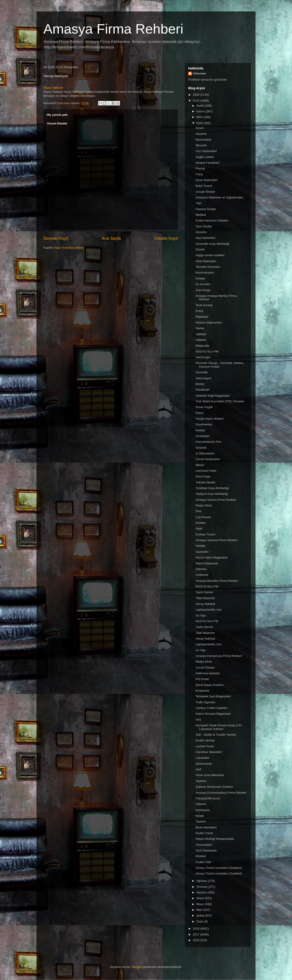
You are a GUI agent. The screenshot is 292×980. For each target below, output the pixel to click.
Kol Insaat (202, 679)
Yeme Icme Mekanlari (210, 775)
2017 (197, 934)
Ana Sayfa (111, 238)
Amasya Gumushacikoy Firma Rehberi (221, 793)
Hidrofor (201, 804)
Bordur (200, 384)
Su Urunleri (203, 284)
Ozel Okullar (204, 226)
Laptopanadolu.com (209, 610)
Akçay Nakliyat (53, 88)
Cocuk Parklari (205, 668)
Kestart (200, 430)
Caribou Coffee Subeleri (211, 708)
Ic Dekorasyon (205, 453)
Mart (200, 910)
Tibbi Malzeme (205, 598)
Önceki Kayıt (166, 238)
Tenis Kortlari (204, 305)
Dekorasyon (203, 378)
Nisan (201, 904)
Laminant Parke (206, 471)
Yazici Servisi (204, 592)
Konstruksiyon (205, 273)
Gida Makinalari (206, 261)
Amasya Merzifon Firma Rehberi (217, 581)
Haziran (202, 892)
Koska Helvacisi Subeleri (212, 220)
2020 (197, 95)
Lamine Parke (205, 746)
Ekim (200, 117)
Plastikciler (203, 390)
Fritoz (199, 174)
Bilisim (200, 465)
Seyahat (201, 134)
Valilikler (201, 334)
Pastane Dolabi (206, 209)
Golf (198, 769)
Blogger (137, 967)
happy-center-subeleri (210, 255)
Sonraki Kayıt (56, 238)
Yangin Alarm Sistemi (210, 419)
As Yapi (201, 615)
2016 (197, 940)
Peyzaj (200, 168)
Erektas (201, 523)
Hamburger (203, 357)
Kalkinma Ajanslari (208, 673)
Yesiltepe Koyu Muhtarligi (212, 488)
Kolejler (200, 278)
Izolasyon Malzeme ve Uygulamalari (219, 197)
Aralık (201, 106)
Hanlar (200, 328)
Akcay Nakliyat (205, 604)
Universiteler (204, 845)
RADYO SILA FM (207, 352)
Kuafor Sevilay (205, 740)
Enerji (199, 311)
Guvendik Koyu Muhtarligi (212, 244)
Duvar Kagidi (204, 407)
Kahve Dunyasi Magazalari (213, 714)
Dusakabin (202, 436)
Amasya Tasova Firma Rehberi (216, 500)
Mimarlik (201, 145)
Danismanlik (204, 764)
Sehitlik (200, 546)
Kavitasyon (203, 810)
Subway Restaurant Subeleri (214, 787)
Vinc (198, 720)
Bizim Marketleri (206, 827)
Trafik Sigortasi (205, 702)
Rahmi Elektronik (207, 563)
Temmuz (202, 887)
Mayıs (201, 898)
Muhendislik (203, 140)
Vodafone (202, 575)
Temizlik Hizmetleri (208, 267)
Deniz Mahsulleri (206, 180)
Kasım (201, 111)
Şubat (201, 915)
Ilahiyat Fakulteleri (207, 163)
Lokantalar (202, 758)
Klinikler (201, 856)
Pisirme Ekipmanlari (209, 323)
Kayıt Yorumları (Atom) (69, 248)
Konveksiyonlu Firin (208, 442)
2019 (197, 101)
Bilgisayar (202, 317)
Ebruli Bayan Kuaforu (210, 685)
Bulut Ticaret (204, 186)
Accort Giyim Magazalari (212, 557)
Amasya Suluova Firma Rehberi (216, 540)
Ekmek (200, 249)
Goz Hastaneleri (206, 151)
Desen (200, 128)
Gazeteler (202, 552)
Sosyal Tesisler (205, 192)
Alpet (199, 528)
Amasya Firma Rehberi (113, 29)
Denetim (201, 232)
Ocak (200, 921)
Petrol (199, 413)
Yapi (198, 203)
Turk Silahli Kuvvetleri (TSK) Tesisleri (220, 401)
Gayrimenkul (204, 424)
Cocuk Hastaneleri (208, 459)
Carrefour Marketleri (209, 752)
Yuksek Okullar (205, 482)
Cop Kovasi (203, 517)
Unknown (199, 73)
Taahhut (201, 781)
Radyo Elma (204, 505)
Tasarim (201, 821)
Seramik (201, 448)
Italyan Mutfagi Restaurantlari (215, 839)
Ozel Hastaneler (206, 850)
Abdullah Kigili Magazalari (212, 396)
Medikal (201, 215)
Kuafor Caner (204, 833)
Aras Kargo (203, 290)
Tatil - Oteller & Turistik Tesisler (216, 735)
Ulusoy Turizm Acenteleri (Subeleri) (219, 868)
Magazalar (202, 346)
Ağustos (202, 881)
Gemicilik (202, 372)
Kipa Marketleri (205, 238)
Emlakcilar (202, 691)
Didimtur (201, 569)
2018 (197, 929)
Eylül (200, 123)
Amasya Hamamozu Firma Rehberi (219, 656)
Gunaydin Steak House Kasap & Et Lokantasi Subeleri (219, 727)
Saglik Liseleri (205, 157)
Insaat (199, 816)
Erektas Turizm (205, 534)
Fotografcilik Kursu (208, 798)
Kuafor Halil (203, 862)
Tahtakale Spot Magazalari (213, 696)
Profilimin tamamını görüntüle (207, 80)
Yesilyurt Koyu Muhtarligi (212, 494)
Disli (198, 511)
